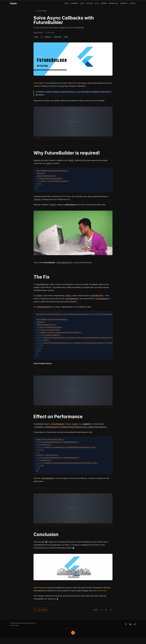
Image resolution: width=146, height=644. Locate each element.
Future (76, 83)
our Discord (102, 591)
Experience (75, 3)
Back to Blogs (41, 11)
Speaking (104, 3)
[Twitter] (135, 624)
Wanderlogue (113, 3)
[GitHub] (126, 624)
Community (124, 3)
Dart (44, 83)
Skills (82, 3)
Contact (133, 3)
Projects (90, 3)
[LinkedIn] (130, 624)
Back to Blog (41, 610)
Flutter (36, 83)
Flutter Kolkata (39, 588)
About (67, 3)
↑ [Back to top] (73, 633)
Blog (97, 3)
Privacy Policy (14, 625)
